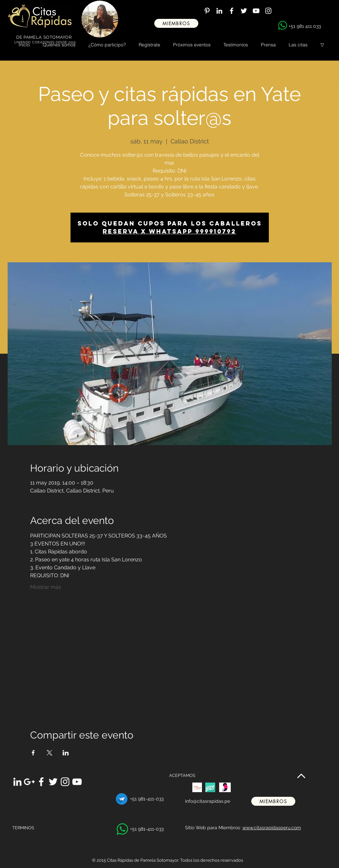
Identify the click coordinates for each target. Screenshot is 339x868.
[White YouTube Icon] (256, 11)
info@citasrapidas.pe (208, 801)
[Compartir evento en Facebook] (33, 753)
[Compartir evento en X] (49, 753)
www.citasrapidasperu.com (272, 828)
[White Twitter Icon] (244, 11)
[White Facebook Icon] (232, 11)
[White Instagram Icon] (268, 11)
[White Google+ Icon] (29, 782)
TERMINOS (23, 828)
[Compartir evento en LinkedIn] (66, 753)
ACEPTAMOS (182, 775)
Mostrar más (46, 587)
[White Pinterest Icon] (207, 11)
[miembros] (176, 23)
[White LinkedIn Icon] (219, 11)
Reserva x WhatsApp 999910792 (169, 231)
